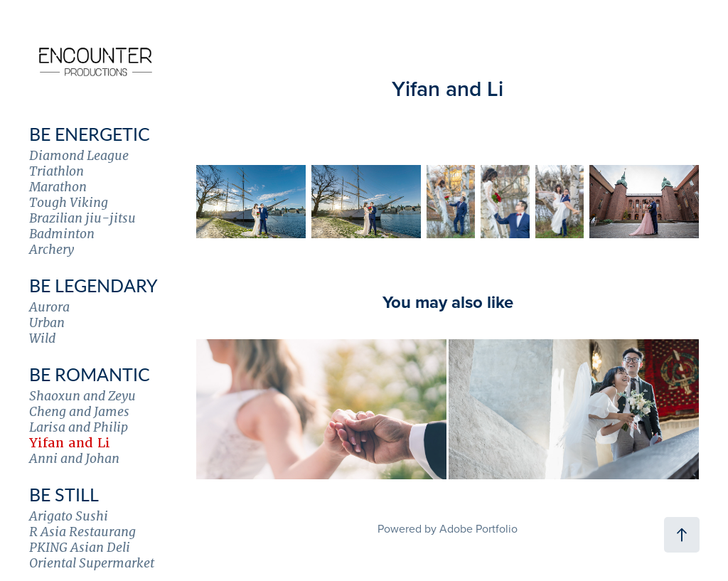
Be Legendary (93, 285)
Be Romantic (90, 374)
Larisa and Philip (79, 427)
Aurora (49, 307)
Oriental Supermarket (92, 563)
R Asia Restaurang (82, 532)
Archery (52, 249)
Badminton (62, 234)
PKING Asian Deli (80, 547)
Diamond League (79, 155)
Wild (42, 338)
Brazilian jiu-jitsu (82, 218)
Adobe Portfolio (478, 528)
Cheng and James (79, 411)
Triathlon (57, 171)
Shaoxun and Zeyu (82, 396)
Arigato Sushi (69, 516)
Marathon (58, 187)
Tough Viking (69, 202)
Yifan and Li (70, 443)
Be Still (64, 494)
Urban (47, 323)
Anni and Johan (74, 458)
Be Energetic (90, 134)
